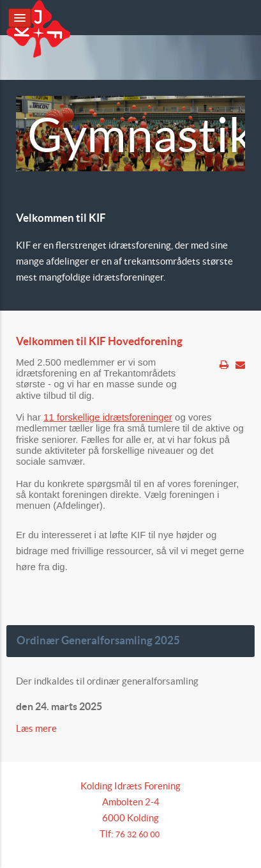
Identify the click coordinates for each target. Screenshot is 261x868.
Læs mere (37, 728)
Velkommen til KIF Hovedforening (99, 341)
